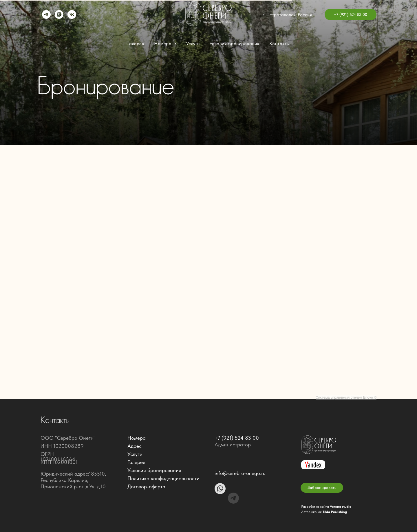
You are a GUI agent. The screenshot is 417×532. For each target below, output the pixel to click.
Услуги (193, 44)
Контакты (280, 44)
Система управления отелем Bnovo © (346, 397)
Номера (137, 438)
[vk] (72, 14)
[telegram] (46, 14)
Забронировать (322, 487)
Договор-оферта (146, 486)
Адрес (135, 446)
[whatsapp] (59, 14)
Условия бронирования (235, 44)
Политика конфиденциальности (163, 478)
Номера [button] (163, 44)
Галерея (136, 44)
